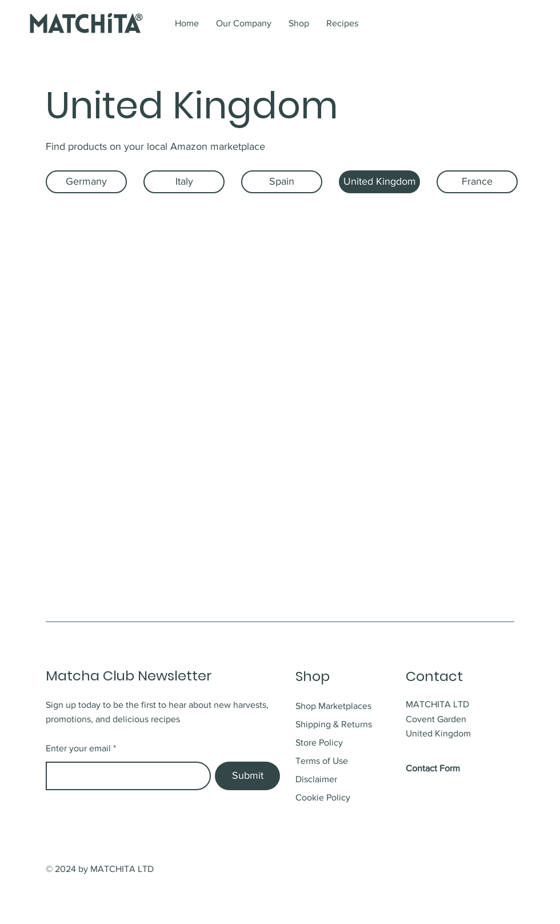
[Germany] (86, 182)
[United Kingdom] (379, 182)
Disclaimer (316, 779)
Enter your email (78, 748)
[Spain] (282, 182)
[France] (477, 182)
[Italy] (184, 182)
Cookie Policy (323, 797)
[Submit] (247, 776)
